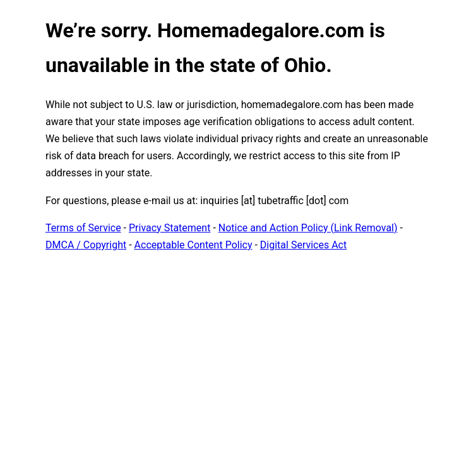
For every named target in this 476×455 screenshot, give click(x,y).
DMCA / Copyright (86, 245)
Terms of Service (83, 228)
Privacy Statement (170, 228)
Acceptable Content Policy (193, 245)
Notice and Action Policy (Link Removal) (308, 228)
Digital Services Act (303, 245)
